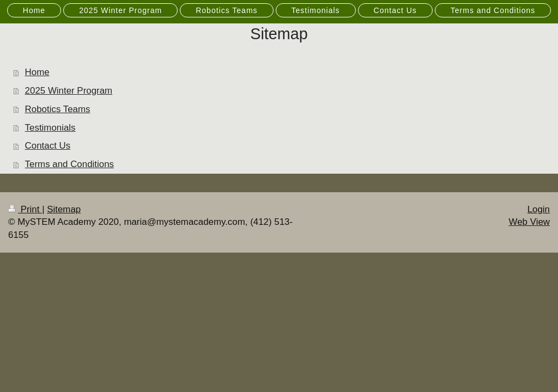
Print (25, 209)
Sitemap (64, 209)
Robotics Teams (58, 109)
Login (539, 209)
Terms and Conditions (69, 164)
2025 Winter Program (69, 91)
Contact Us (48, 146)
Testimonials (50, 128)
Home (37, 72)
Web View (529, 222)
